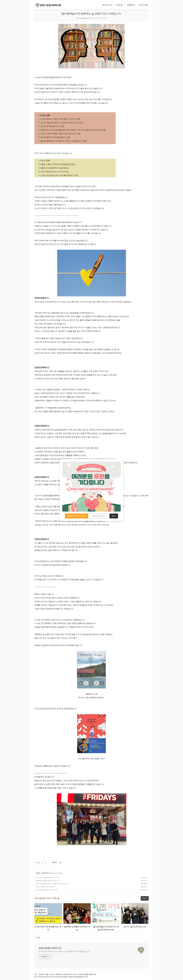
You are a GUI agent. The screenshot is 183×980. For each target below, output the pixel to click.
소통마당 (132, 5)
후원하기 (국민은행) (77, 516)
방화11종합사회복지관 (50, 948)
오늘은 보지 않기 (99, 516)
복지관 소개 (108, 5)
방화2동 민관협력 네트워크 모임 (46, 881)
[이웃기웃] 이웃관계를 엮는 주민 (46, 878)
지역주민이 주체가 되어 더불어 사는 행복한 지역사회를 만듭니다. (64, 951)
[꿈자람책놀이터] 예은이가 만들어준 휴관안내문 (51, 884)
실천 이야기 (45, 873)
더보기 (145, 898)
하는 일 (121, 5)
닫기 (114, 516)
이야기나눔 (143, 5)
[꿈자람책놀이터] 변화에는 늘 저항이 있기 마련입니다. (91, 14)
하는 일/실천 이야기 (86, 18)
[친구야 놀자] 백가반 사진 (44, 887)
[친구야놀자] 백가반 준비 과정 (45, 890)
